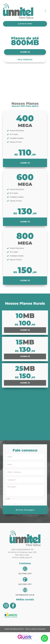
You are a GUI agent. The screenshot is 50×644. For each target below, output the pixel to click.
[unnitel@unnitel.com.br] (25, 590)
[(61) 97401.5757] (25, 569)
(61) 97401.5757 (25, 574)
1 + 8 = (8, 499)
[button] (46, 11)
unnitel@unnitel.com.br (25, 595)
